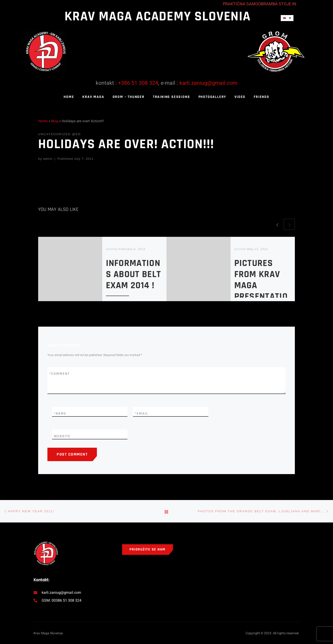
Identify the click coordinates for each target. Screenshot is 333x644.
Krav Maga (93, 97)
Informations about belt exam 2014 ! (134, 274)
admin (48, 159)
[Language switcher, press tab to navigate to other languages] (287, 18)
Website (62, 436)
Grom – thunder (129, 97)
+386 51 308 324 (138, 83)
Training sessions (171, 97)
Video (240, 97)
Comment (59, 374)
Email (142, 414)
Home (69, 97)
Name (60, 414)
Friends (262, 97)
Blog (55, 121)
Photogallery (212, 97)
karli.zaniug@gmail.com (208, 83)
